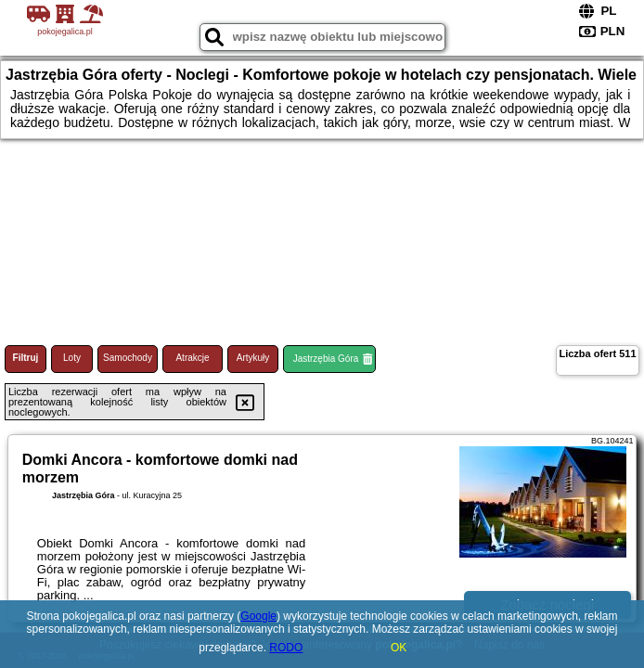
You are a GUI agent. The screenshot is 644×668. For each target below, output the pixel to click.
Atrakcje (192, 358)
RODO (286, 648)
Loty (72, 358)
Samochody (128, 358)
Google (258, 616)
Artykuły (253, 358)
